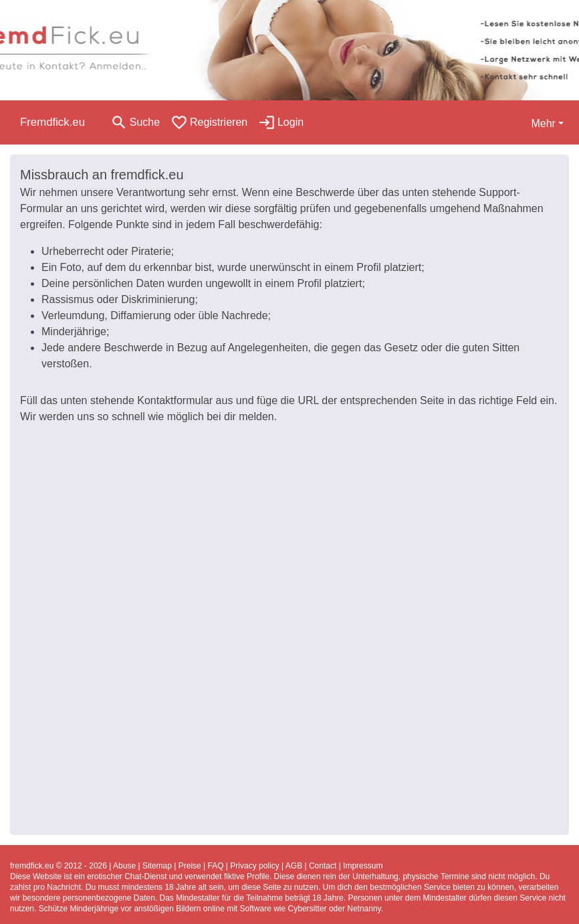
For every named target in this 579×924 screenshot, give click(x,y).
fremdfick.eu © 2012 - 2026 (59, 866)
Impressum (363, 866)
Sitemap (157, 866)
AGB (294, 866)
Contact (323, 866)
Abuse (124, 866)
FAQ (216, 866)
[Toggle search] (135, 122)
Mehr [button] (543, 123)
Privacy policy (254, 866)
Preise (190, 866)
